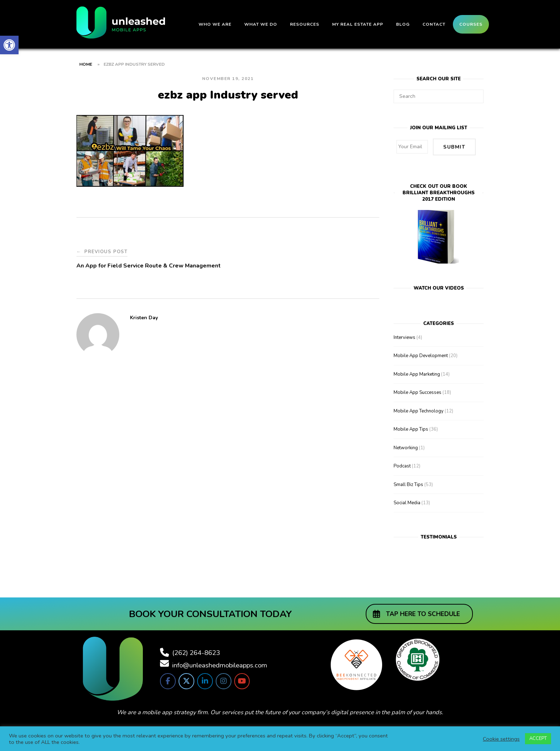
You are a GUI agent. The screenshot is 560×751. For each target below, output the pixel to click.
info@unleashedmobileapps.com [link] (220, 664)
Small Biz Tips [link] (408, 483)
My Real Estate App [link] (358, 24)
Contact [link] (434, 24)
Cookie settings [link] (501, 739)
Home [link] (86, 64)
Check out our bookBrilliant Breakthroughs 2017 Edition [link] (439, 192)
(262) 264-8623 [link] (196, 651)
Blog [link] (403, 24)
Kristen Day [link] (144, 318)
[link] (9, 45)
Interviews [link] (404, 336)
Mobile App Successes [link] (417, 391)
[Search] (476, 93)
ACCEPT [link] (538, 739)
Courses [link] (471, 24)
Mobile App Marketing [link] (417, 373)
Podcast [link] (402, 465)
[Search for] (439, 96)
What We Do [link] (261, 24)
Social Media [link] (407, 502)
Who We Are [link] (215, 24)
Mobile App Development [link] (421, 355)
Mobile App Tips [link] (411, 428)
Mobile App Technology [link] (419, 410)
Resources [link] (305, 24)
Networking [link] (406, 446)
